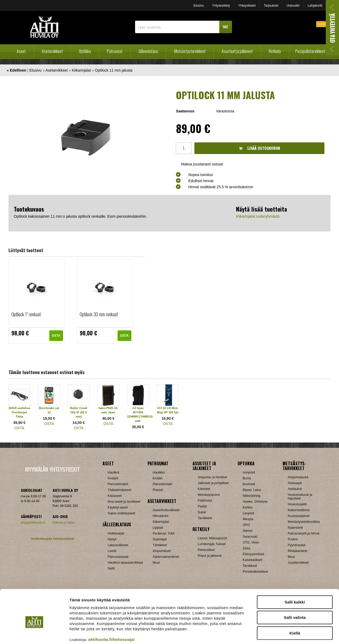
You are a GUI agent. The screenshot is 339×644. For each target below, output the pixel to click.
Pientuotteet (206, 550)
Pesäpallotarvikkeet (310, 51)
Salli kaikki (295, 575)
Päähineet (205, 501)
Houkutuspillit (297, 504)
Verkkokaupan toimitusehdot (52, 539)
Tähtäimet (160, 545)
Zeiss (247, 548)
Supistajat (160, 539)
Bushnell (249, 484)
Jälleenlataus (148, 51)
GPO (246, 525)
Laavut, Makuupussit (212, 538)
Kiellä (295, 606)
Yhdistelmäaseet (120, 490)
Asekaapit (295, 483)
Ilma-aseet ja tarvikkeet (124, 502)
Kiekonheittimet (299, 510)
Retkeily (275, 51)
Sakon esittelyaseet (122, 513)
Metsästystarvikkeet (190, 51)
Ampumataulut (298, 477)
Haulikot (113, 472)
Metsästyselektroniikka (304, 522)
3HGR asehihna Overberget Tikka (19, 412)
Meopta (248, 519)
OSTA (56, 336)
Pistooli (158, 490)
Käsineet (204, 489)
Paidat (202, 506)
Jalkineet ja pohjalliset (213, 483)
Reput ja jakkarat (210, 556)
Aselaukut (295, 489)
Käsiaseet (115, 496)
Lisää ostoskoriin (259, 148)
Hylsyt (112, 539)
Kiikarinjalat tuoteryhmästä (258, 216)
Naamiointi (295, 528)
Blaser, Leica (252, 490)
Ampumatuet (162, 551)
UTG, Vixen (251, 542)
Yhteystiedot (247, 6)
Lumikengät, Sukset (212, 544)
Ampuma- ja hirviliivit (212, 477)
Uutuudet (293, 6)
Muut (291, 557)
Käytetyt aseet (118, 507)
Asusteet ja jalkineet (237, 51)
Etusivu (199, 6)
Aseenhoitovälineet (166, 510)
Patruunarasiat (118, 557)
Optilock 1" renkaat (26, 314)
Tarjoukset (271, 6)
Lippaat (158, 528)
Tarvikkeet (205, 518)
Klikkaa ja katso (64, 523)
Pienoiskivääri (163, 484)
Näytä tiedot (283, 634)
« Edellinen (17, 70)
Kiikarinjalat (81, 70)
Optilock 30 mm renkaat (99, 314)
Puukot (293, 539)
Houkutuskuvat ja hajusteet (300, 497)
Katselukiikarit (253, 560)
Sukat (202, 512)
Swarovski (250, 537)
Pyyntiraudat (297, 545)
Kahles (248, 507)
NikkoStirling (252, 496)
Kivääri (158, 478)
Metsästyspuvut (209, 495)
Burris (247, 478)
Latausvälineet (118, 545)
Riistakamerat (298, 551)
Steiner (248, 531)
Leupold (249, 513)
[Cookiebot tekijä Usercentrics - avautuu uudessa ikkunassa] (34, 634)
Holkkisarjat (116, 533)
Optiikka (85, 51)
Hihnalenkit (161, 516)
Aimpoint (249, 472)
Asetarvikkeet (52, 51)
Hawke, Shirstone (255, 502)
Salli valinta (295, 591)
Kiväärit (113, 478)
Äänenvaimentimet (166, 557)
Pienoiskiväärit (118, 484)
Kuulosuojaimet (299, 516)
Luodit (112, 551)
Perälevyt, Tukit (164, 533)
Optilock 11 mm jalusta (114, 70)
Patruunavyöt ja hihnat (304, 533)
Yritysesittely (221, 6)
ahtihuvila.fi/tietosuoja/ (111, 612)
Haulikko (159, 472)
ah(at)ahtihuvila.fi (33, 523)
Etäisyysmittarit (254, 554)
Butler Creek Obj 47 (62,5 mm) (79, 412)
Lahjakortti (315, 6)
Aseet (21, 51)
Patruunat (115, 51)
